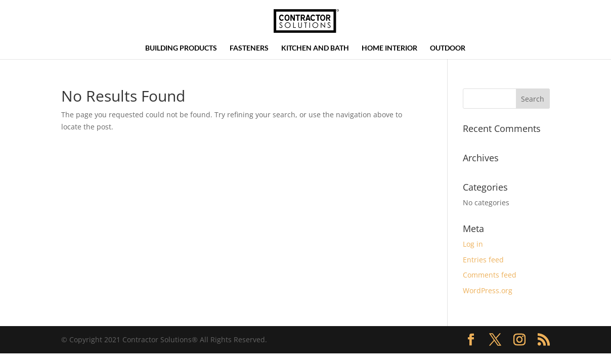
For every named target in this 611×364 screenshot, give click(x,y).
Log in (473, 244)
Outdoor (448, 48)
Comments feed (490, 275)
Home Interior (389, 48)
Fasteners (249, 48)
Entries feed (483, 260)
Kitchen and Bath (315, 48)
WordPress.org (488, 290)
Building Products (181, 48)
